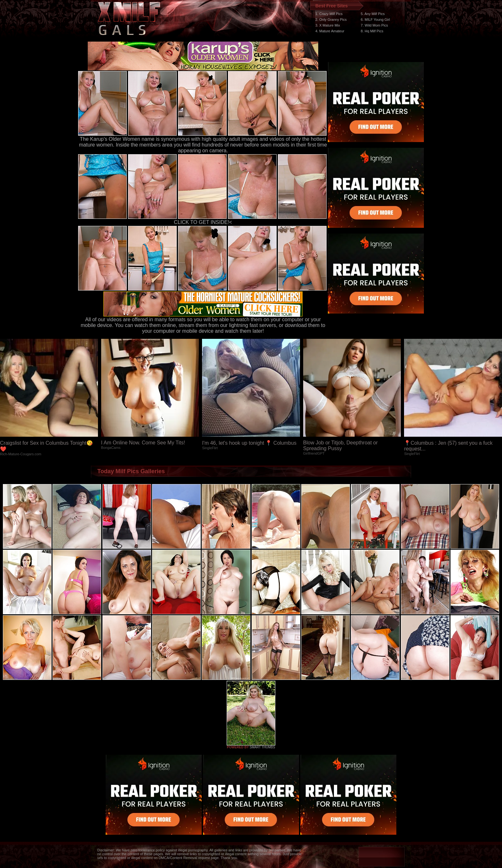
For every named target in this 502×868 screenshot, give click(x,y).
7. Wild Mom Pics (374, 25)
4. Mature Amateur (330, 31)
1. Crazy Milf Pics (329, 14)
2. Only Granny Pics (331, 20)
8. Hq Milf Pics (372, 31)
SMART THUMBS (262, 747)
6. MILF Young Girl (375, 20)
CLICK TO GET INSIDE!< (203, 222)
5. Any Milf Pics (373, 14)
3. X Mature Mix (328, 25)
